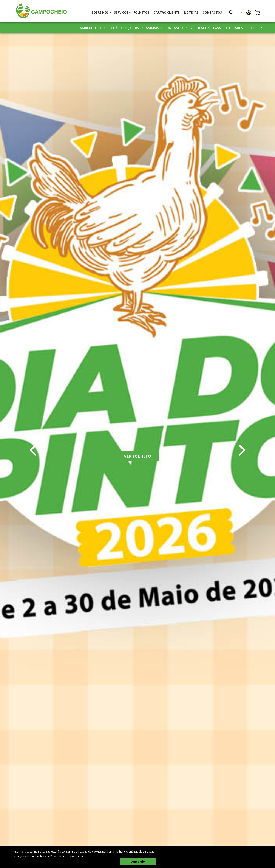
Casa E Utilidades (228, 28)
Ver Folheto (137, 456)
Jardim (134, 28)
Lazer (254, 28)
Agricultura (91, 28)
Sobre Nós (100, 12)
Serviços (121, 12)
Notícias (191, 12)
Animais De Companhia (165, 28)
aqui (81, 856)
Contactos (212, 12)
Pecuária (115, 28)
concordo (138, 861)
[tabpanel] (137, 450)
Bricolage (198, 28)
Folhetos (141, 12)
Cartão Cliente (167, 12)
